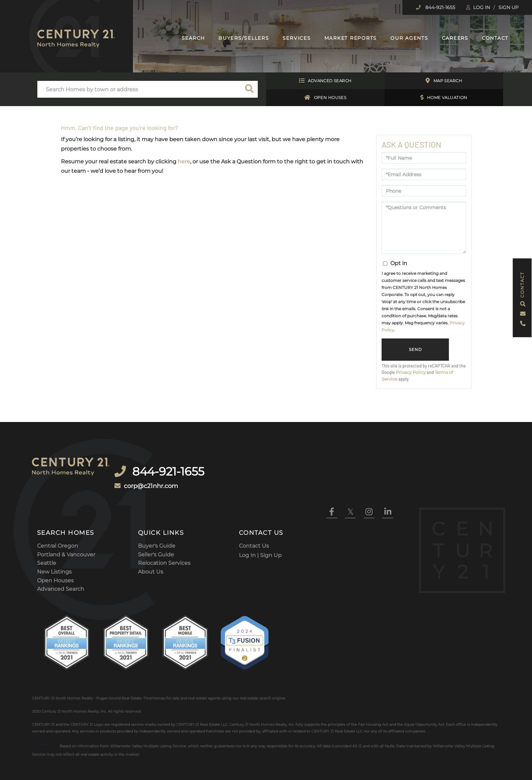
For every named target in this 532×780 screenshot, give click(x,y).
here (184, 161)
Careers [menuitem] (455, 38)
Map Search (444, 81)
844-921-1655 (440, 7)
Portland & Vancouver (66, 523)
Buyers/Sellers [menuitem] (244, 38)
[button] (249, 89)
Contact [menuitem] (495, 38)
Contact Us (254, 514)
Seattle (47, 532)
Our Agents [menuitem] (409, 38)
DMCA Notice (106, 756)
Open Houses (325, 98)
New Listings (54, 540)
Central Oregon (58, 514)
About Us (151, 540)
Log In (482, 7)
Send (415, 350)
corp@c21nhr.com (162, 473)
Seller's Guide (156, 523)
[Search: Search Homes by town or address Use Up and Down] (139, 89)
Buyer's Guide (157, 514)
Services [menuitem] (297, 38)
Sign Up (508, 7)
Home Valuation (444, 98)
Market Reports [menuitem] (351, 38)
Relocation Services (164, 532)
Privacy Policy (411, 372)
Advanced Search (325, 81)
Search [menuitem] (193, 38)
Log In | (250, 523)
